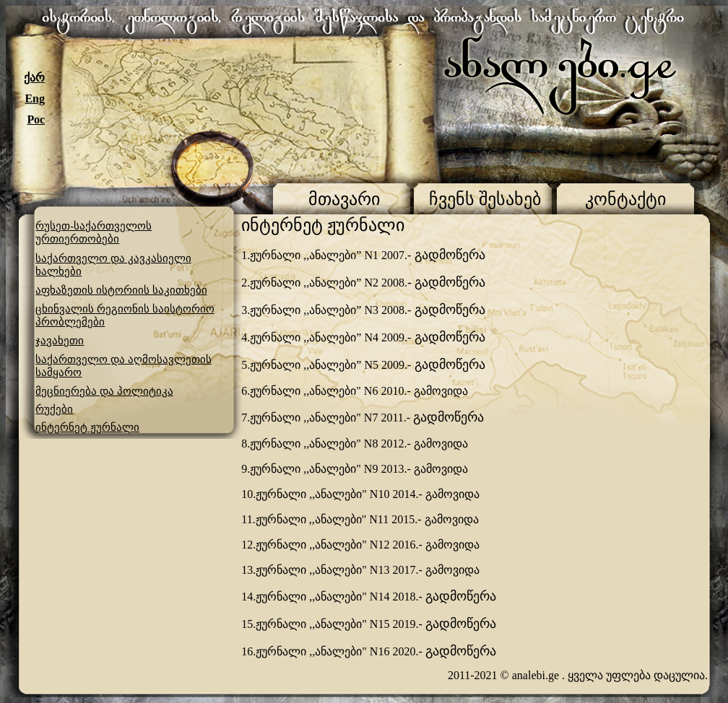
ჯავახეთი (60, 341)
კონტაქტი (625, 199)
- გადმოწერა (447, 282)
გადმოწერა (448, 255)
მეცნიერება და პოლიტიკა (104, 391)
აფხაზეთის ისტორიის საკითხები (121, 290)
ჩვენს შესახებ (485, 199)
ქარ (34, 78)
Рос (36, 119)
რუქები (54, 409)
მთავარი (344, 199)
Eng (35, 99)
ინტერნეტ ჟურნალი (87, 427)
